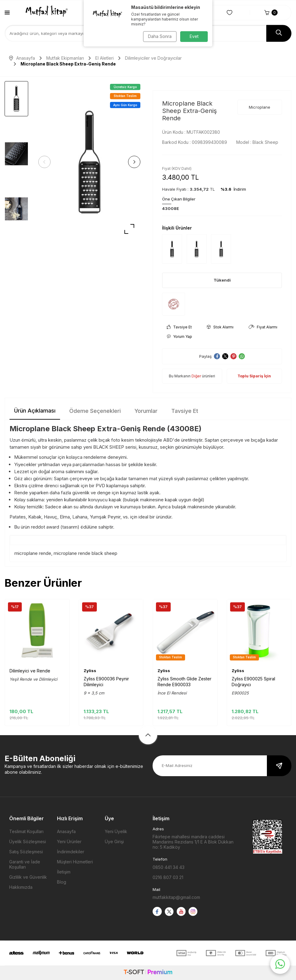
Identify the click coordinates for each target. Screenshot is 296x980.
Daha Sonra (159, 36)
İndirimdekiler (71, 852)
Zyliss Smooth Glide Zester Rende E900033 (184, 681)
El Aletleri (104, 58)
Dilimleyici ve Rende (30, 671)
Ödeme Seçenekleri (95, 411)
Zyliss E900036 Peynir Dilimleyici (106, 681)
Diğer (196, 376)
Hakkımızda (21, 887)
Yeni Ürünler (69, 842)
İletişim (64, 872)
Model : (257, 142)
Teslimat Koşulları (26, 831)
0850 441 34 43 (169, 867)
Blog (62, 882)
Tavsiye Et (179, 327)
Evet (194, 36)
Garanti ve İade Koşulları (25, 864)
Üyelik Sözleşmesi (28, 842)
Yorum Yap (179, 337)
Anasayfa (22, 58)
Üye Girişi (114, 842)
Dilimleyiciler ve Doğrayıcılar (153, 58)
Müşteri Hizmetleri (75, 862)
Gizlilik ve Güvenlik (28, 877)
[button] (46, 162)
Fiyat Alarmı (263, 327)
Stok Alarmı (220, 327)
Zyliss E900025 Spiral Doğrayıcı (253, 681)
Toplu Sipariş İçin (254, 376)
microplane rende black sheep (85, 553)
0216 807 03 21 (168, 877)
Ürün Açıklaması (35, 411)
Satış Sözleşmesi (26, 852)
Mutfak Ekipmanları (65, 58)
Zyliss (90, 671)
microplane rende (33, 553)
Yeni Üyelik (116, 831)
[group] (89, 162)
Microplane (260, 107)
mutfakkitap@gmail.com (176, 897)
